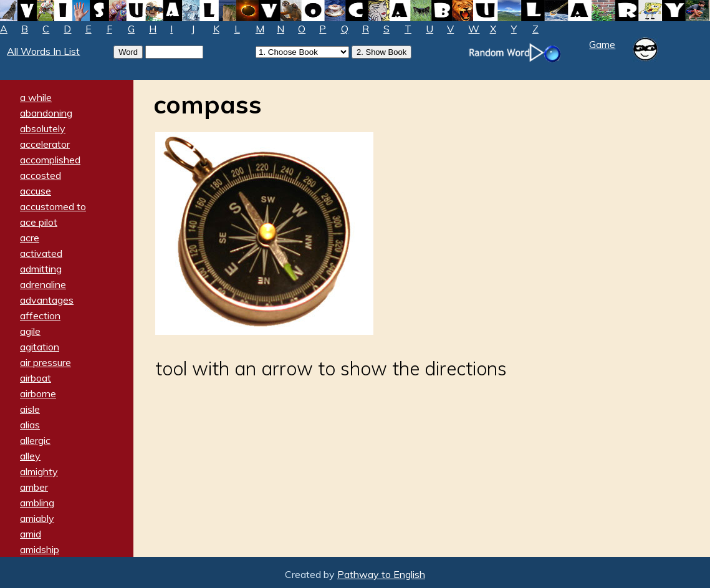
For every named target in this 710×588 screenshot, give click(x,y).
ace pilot (39, 222)
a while (36, 97)
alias (30, 425)
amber (34, 487)
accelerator (45, 144)
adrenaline (43, 284)
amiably (37, 518)
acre (30, 238)
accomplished (50, 160)
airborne (38, 393)
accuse (36, 191)
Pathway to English (381, 574)
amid (31, 534)
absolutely (43, 128)
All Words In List (43, 51)
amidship (40, 549)
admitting (41, 269)
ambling (37, 503)
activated (41, 253)
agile (30, 331)
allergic (35, 440)
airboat (36, 378)
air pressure (46, 362)
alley (30, 456)
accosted (41, 175)
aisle (30, 409)
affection (40, 316)
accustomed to (53, 206)
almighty (39, 471)
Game (602, 44)
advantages (47, 300)
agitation (40, 347)
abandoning (46, 113)
